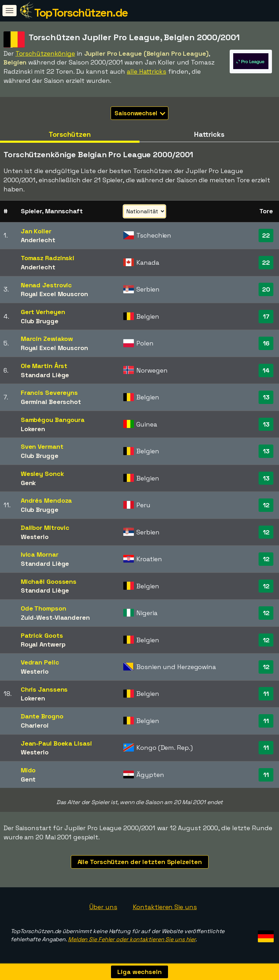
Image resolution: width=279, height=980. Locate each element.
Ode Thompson (44, 608)
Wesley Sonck (42, 474)
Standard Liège (45, 375)
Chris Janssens (44, 689)
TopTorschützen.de (81, 13)
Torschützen (70, 134)
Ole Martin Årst (44, 366)
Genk (29, 483)
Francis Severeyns (49, 393)
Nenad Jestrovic (46, 285)
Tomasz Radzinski (48, 258)
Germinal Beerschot (51, 402)
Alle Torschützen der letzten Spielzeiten (140, 862)
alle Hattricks (147, 71)
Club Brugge (40, 321)
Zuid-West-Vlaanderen (55, 617)
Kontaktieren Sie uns (165, 907)
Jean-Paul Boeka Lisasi (56, 743)
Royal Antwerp (43, 644)
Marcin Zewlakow (47, 339)
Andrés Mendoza (46, 500)
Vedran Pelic (40, 662)
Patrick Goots (42, 635)
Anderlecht (38, 240)
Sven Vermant (42, 446)
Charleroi (35, 725)
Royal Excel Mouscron (54, 294)
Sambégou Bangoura (53, 420)
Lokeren (33, 429)
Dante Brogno (42, 716)
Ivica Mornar (40, 554)
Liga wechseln (139, 972)
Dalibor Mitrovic (45, 528)
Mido (28, 770)
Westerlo (35, 537)
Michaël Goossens (49, 581)
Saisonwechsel (140, 113)
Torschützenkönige (45, 53)
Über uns (103, 907)
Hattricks (209, 134)
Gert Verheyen (43, 312)
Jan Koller (36, 231)
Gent (28, 779)
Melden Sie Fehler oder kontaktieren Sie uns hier (132, 939)
